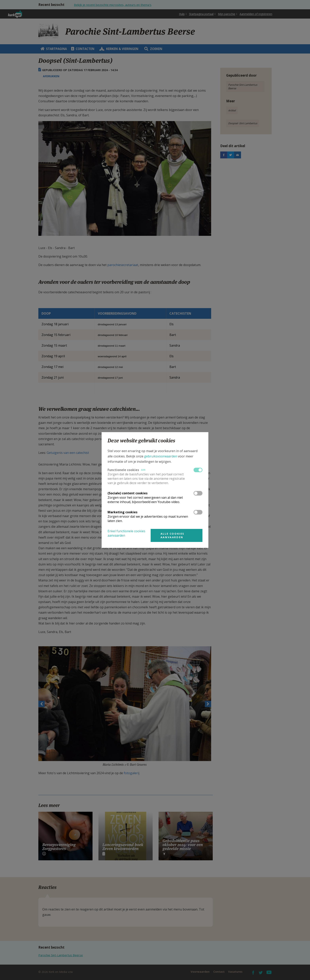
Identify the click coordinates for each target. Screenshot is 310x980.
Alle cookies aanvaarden (172, 535)
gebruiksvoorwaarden (161, 456)
